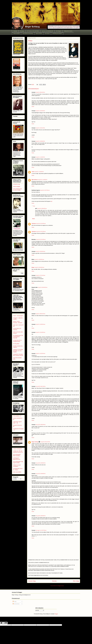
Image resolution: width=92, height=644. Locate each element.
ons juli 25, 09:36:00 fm (41, 463)
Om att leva (47, 33)
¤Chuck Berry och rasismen (17, 329)
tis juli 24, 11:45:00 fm (39, 172)
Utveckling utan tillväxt (57, 33)
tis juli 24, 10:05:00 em (40, 324)
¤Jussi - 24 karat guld (18, 316)
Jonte (33, 172)
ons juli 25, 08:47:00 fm (41, 386)
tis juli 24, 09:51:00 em (40, 314)
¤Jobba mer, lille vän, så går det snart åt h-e (18, 452)
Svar (34, 206)
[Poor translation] (5, 623)
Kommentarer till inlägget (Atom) (57, 586)
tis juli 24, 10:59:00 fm (40, 141)
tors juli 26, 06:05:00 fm (41, 516)
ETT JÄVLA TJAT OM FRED (33, 31)
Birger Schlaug (35, 442)
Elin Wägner (59, 31)
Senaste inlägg (32, 581)
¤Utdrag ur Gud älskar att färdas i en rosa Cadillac (18, 351)
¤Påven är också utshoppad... (17, 466)
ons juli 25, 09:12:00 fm (45, 442)
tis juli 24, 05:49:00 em (39, 267)
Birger (33, 267)
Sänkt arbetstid (17, 33)
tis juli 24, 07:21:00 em (40, 275)
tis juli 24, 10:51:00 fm (40, 128)
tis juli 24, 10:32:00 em (40, 353)
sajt (51, 201)
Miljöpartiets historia (68, 31)
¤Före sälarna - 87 (17, 416)
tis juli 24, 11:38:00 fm (40, 157)
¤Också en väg (16, 184)
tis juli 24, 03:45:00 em (39, 259)
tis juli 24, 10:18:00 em (40, 332)
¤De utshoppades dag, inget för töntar (18, 462)
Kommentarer (16, 604)
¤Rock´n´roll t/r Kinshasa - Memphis (18, 322)
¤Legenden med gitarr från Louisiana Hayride (18, 355)
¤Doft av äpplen (17, 186)
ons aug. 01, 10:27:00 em (41, 530)
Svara (33, 106)
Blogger (56, 614)
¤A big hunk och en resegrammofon (17, 341)
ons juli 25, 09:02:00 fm (41, 425)
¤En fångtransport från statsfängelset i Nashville (18, 337)
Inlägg (15, 601)
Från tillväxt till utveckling (28, 33)
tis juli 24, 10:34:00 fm (40, 111)
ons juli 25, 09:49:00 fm (41, 474)
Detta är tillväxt (39, 33)
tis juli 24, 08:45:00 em (43, 287)
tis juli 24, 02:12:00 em (41, 231)
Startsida (15, 31)
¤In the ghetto (16, 344)
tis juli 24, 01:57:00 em (45, 190)
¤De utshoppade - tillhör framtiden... (17, 455)
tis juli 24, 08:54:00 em (42, 208)
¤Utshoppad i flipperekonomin (17, 459)
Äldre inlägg (76, 581)
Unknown (34, 223)
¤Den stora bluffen (17, 472)
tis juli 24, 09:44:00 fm (40, 92)
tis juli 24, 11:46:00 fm (43, 180)
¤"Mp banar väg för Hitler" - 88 (17, 422)
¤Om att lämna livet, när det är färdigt (18, 189)
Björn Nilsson (35, 180)
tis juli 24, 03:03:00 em (40, 251)
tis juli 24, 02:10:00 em (41, 223)
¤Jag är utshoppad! (17, 449)
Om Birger (22, 31)
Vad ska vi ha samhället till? (47, 31)
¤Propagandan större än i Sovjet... (18, 469)
